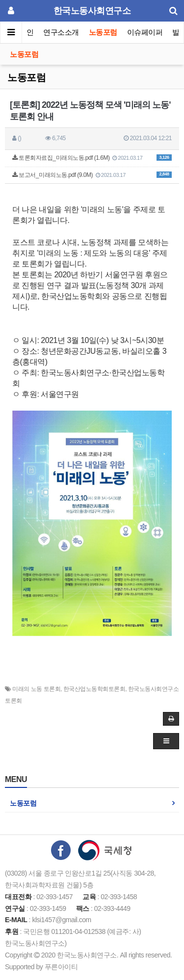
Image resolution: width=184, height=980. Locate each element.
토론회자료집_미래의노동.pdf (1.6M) (92, 158)
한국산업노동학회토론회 (94, 689)
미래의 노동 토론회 (36, 689)
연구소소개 (61, 32)
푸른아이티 (61, 967)
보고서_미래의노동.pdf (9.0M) (92, 175)
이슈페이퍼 (145, 32)
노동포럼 (103, 32)
